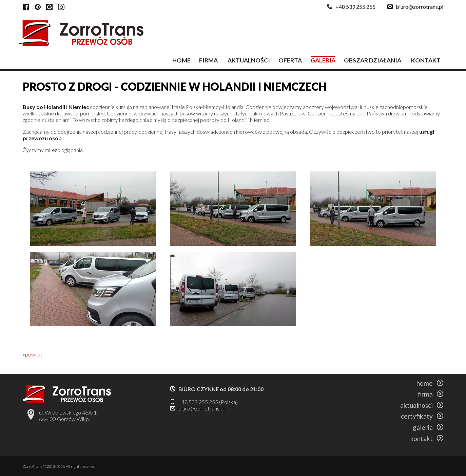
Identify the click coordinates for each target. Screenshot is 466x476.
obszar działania (373, 60)
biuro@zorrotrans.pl (420, 7)
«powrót (33, 354)
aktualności (249, 60)
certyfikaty (422, 416)
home (181, 60)
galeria (323, 60)
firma (208, 60)
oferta (290, 60)
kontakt (426, 60)
